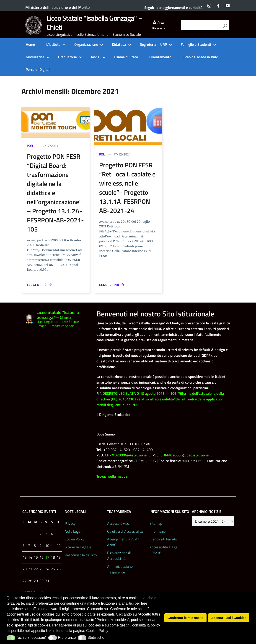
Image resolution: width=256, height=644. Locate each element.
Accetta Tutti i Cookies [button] (229, 618)
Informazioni (159, 531)
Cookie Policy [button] (97, 631)
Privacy (70, 523)
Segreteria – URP (153, 44)
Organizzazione (86, 44)
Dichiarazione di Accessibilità (119, 556)
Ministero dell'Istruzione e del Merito (58, 7)
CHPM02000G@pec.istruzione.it (186, 455)
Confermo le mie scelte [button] (186, 618)
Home (30, 44)
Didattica (119, 44)
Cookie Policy (75, 539)
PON (30, 146)
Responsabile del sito (81, 555)
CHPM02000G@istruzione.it (127, 455)
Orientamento (160, 57)
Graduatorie (67, 57)
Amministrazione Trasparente (120, 569)
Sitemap (156, 523)
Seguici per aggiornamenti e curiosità (173, 8)
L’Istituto (53, 44)
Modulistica (35, 57)
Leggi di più (40, 285)
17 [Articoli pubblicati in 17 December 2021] (47, 557)
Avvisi (96, 57)
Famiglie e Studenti (196, 44)
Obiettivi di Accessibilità (125, 531)
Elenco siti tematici (164, 539)
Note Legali (73, 531)
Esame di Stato (126, 57)
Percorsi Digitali (38, 69)
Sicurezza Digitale (78, 547)
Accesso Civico (118, 523)
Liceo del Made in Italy (200, 57)
